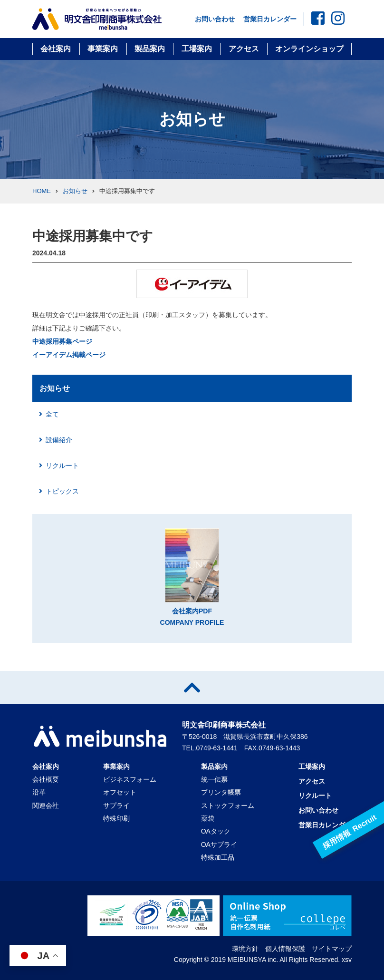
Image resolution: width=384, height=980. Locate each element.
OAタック (216, 831)
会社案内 (56, 49)
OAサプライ (219, 844)
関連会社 (46, 805)
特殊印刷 (116, 818)
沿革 (39, 792)
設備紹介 (59, 440)
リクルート (62, 466)
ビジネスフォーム (130, 779)
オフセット (120, 792)
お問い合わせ (215, 19)
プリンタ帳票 (221, 792)
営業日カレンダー (270, 19)
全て (52, 414)
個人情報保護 (285, 949)
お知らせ (75, 191)
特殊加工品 (218, 857)
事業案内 (103, 49)
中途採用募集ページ (62, 341)
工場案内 (197, 49)
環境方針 (245, 949)
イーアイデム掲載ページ (69, 355)
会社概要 (46, 779)
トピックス (62, 491)
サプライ (116, 805)
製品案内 (150, 49)
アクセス (244, 49)
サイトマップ (332, 949)
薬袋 (208, 818)
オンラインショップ (309, 49)
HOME (42, 191)
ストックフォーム (228, 805)
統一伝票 (214, 779)
